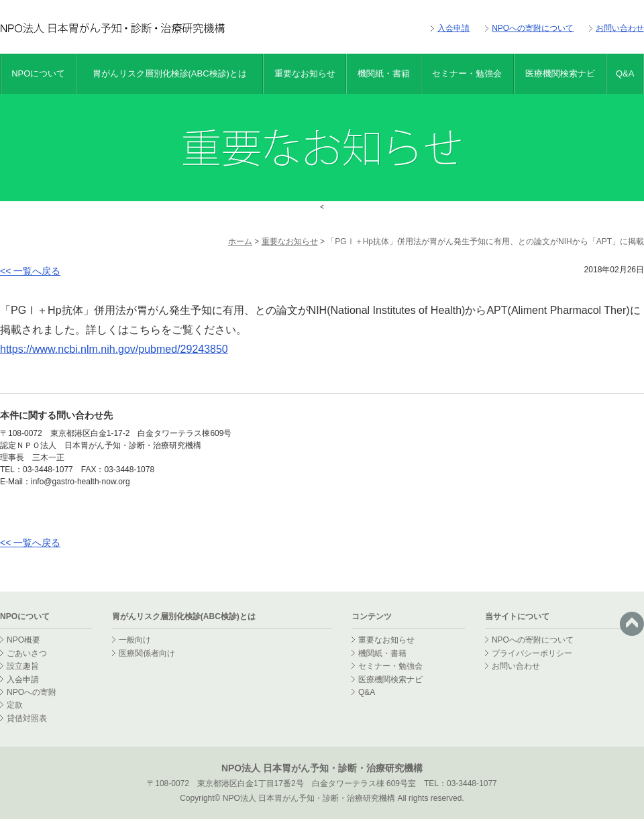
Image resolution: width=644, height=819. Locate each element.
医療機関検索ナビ (560, 73)
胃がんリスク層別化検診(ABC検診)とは (170, 73)
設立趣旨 (23, 666)
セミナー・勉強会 (467, 73)
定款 (15, 705)
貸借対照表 (27, 718)
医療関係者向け (147, 653)
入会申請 (453, 28)
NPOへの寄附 (32, 692)
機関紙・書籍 (384, 73)
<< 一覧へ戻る (30, 271)
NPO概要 (23, 640)
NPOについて (38, 73)
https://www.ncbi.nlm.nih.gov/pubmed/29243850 (114, 349)
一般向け (135, 640)
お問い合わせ (620, 28)
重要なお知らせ (305, 73)
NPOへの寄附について (533, 28)
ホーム (240, 241)
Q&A (625, 73)
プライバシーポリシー (532, 653)
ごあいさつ (27, 653)
